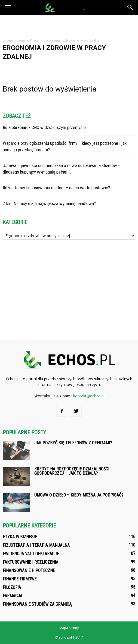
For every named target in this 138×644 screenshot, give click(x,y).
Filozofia (12, 587)
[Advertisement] (69, 24)
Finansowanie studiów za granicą (37, 604)
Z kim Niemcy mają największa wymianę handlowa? (49, 203)
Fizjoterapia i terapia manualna (36, 545)
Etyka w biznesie (20, 537)
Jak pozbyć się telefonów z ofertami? (73, 443)
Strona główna (14, 40)
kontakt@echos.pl (89, 396)
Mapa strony (69, 628)
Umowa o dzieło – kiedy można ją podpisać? (79, 495)
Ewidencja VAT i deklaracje (31, 554)
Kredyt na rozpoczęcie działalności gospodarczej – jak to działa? (72, 471)
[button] (130, 7)
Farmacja (13, 596)
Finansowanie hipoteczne (29, 571)
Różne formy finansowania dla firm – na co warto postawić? (56, 188)
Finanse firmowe (20, 579)
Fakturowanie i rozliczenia (30, 562)
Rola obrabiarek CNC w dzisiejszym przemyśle (44, 127)
